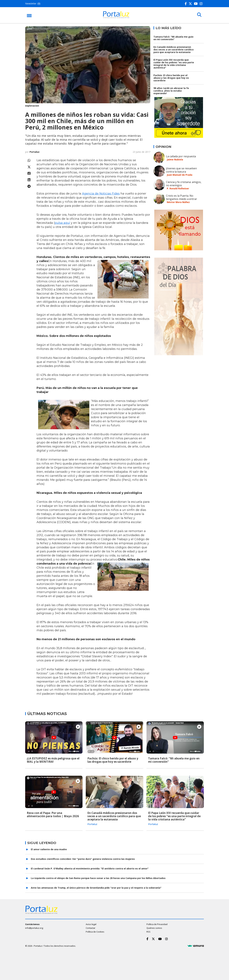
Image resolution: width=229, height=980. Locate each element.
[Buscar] (199, 15)
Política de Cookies (95, 932)
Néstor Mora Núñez (178, 202)
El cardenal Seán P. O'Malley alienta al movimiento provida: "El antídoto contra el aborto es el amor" (90, 868)
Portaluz (35, 152)
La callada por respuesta (181, 156)
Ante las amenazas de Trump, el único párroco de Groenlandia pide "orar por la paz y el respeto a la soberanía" (96, 887)
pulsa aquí (62, 223)
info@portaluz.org (34, 928)
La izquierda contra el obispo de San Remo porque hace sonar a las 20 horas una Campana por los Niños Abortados (98, 878)
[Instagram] (202, 4)
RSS (148, 932)
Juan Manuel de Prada (180, 175)
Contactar (91, 928)
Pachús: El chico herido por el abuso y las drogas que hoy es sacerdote (171, 78)
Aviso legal (91, 924)
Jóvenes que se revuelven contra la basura (181, 170)
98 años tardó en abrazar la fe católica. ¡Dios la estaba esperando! (171, 91)
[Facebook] (186, 4)
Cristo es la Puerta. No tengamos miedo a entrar (181, 197)
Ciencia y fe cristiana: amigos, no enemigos (184, 184)
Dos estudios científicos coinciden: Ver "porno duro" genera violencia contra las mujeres (83, 859)
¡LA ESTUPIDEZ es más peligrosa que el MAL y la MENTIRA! (53, 760)
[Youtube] (196, 4)
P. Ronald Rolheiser (178, 188)
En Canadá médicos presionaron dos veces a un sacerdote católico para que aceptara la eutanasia (174, 50)
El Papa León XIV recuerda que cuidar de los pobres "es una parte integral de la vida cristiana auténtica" (174, 64)
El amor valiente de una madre (49, 849)
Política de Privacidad (157, 924)
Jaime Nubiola (175, 159)
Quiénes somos (154, 928)
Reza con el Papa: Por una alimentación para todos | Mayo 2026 (53, 814)
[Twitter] (191, 4)
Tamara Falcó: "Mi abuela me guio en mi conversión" (173, 38)
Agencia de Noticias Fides (101, 194)
